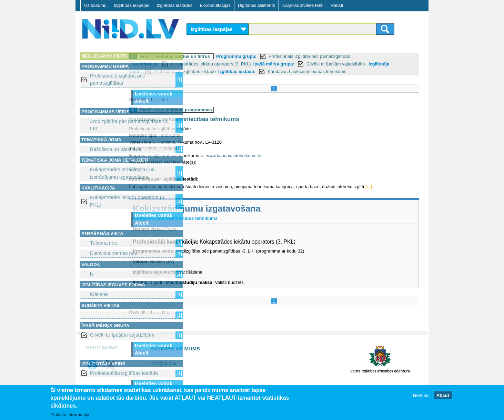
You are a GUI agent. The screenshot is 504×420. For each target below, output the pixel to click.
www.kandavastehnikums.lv (293, 163)
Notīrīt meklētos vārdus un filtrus (234, 56)
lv (92, 274)
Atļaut (443, 395)
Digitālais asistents (256, 5)
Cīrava (195, 177)
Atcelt (142, 101)
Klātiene (99, 294)
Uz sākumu (95, 5)
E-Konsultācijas (215, 5)
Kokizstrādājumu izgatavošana (256, 223)
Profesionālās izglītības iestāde (124, 373)
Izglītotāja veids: (233, 71)
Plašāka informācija (70, 415)
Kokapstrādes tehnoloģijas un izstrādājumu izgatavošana (122, 173)
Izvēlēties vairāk (154, 94)
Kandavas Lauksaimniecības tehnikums (244, 127)
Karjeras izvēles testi (303, 5)
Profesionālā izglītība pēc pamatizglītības (118, 79)
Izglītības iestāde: (345, 71)
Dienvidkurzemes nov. (114, 253)
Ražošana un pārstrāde (116, 149)
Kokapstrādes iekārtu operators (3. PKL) (128, 201)
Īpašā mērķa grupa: (333, 64)
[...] (204, 201)
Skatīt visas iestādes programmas (235, 117)
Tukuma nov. (104, 243)
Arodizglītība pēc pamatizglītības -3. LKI (129, 125)
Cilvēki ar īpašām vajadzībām (122, 335)
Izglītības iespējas (132, 5)
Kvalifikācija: (205, 64)
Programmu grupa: (296, 56)
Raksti (337, 5)
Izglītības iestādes (174, 5)
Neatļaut (421, 395)
